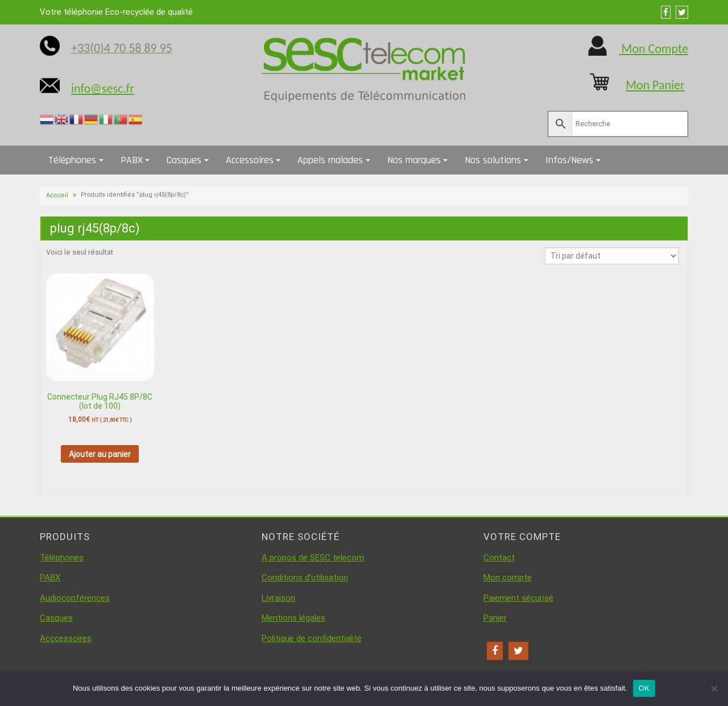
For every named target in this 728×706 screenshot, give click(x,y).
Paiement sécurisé (518, 598)
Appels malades (330, 160)
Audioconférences (75, 598)
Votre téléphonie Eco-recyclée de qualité (116, 12)
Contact (499, 558)
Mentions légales (293, 618)
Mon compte (508, 578)
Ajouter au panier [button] (100, 454)
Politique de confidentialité (312, 638)
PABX (132, 160)
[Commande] (612, 256)
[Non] (714, 688)
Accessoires (250, 160)
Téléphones (72, 160)
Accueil (57, 195)
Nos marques (414, 160)
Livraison (278, 598)
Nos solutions (493, 160)
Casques (184, 160)
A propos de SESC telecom (313, 558)
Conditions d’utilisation (305, 578)
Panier (495, 618)
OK (644, 688)
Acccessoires (66, 638)
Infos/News (569, 160)
